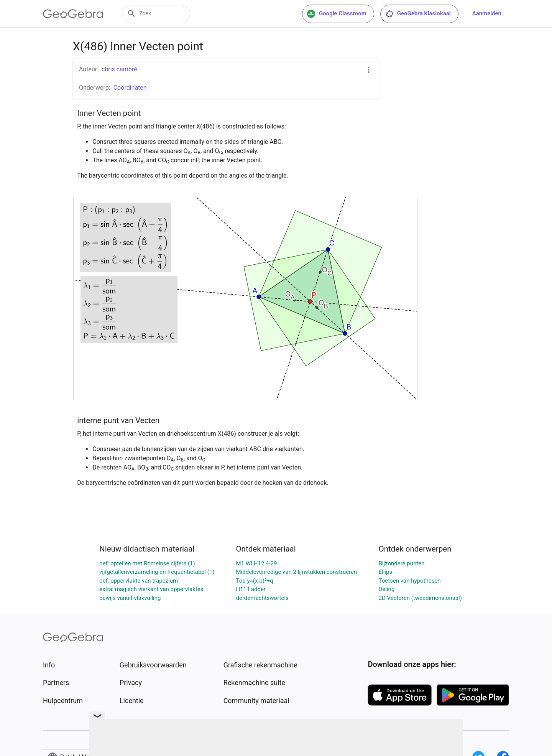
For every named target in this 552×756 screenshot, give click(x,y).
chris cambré (119, 69)
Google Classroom (337, 14)
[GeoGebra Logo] (73, 14)
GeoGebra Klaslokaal (418, 14)
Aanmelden (487, 13)
